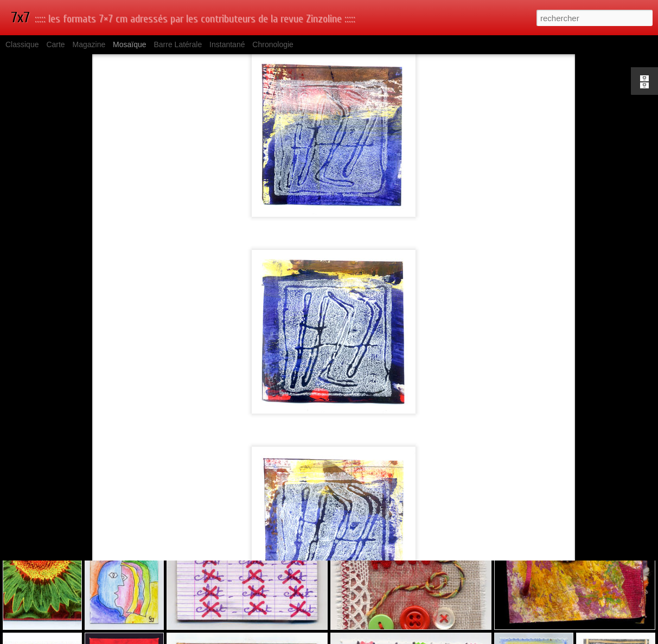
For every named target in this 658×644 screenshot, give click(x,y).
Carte (55, 44)
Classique (22, 44)
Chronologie (273, 44)
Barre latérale (178, 44)
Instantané (227, 44)
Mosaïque (129, 44)
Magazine (89, 44)
